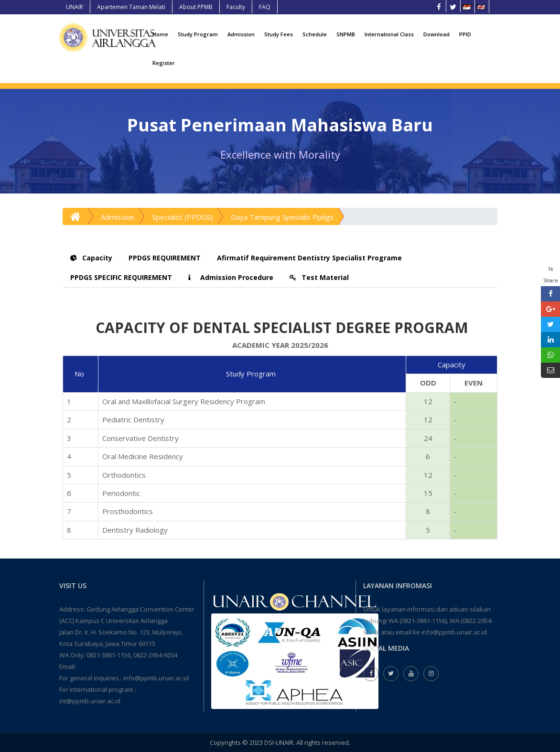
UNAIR (75, 7)
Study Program (198, 34)
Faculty (236, 7)
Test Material (319, 277)
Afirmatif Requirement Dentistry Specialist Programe (309, 258)
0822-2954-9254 (155, 655)
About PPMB (196, 7)
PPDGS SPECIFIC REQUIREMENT (121, 277)
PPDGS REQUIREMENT (165, 258)
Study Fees (279, 34)
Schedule (315, 34)
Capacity (91, 258)
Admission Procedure (231, 277)
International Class (389, 34)
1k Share (551, 274)
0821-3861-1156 (108, 655)
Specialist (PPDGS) (183, 217)
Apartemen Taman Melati (131, 7)
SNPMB (346, 34)
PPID (465, 34)
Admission (241, 34)
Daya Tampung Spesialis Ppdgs (282, 217)
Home (160, 34)
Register (164, 63)
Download (436, 34)
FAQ (265, 7)
